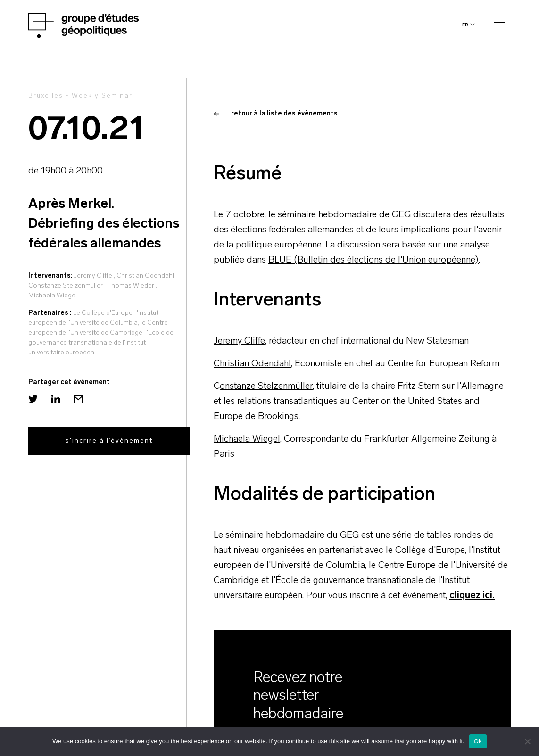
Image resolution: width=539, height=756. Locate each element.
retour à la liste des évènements (276, 114)
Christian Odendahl (145, 276)
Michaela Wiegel (53, 296)
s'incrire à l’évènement (109, 441)
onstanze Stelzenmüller (266, 386)
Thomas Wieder (131, 286)
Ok (478, 741)
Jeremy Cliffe (93, 276)
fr (465, 25)
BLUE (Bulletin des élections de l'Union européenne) (373, 260)
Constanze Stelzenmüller (66, 286)
